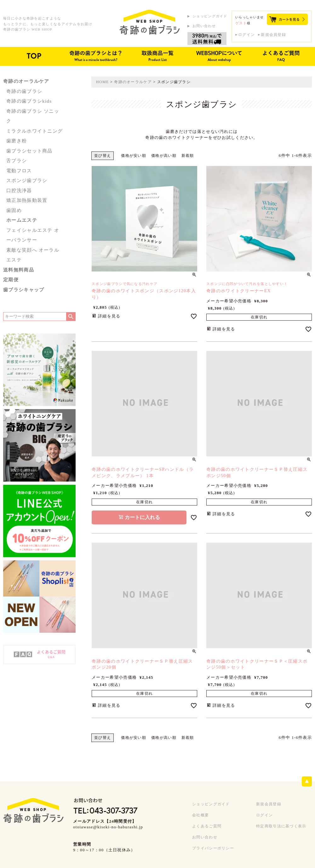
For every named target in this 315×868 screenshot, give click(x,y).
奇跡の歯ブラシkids (29, 101)
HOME (103, 82)
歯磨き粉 (17, 141)
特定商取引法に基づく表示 (281, 826)
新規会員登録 (273, 35)
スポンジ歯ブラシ (27, 180)
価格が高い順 (164, 156)
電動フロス (19, 171)
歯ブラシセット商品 (29, 151)
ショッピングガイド (210, 16)
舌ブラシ (17, 161)
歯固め (14, 210)
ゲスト (241, 23)
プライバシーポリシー (213, 848)
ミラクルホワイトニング (34, 131)
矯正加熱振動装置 (27, 200)
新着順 (188, 156)
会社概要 (200, 815)
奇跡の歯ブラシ (24, 91)
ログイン (246, 35)
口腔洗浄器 (19, 191)
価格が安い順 (134, 156)
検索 (71, 317)
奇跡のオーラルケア (133, 82)
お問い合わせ (204, 26)
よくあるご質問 (207, 826)
